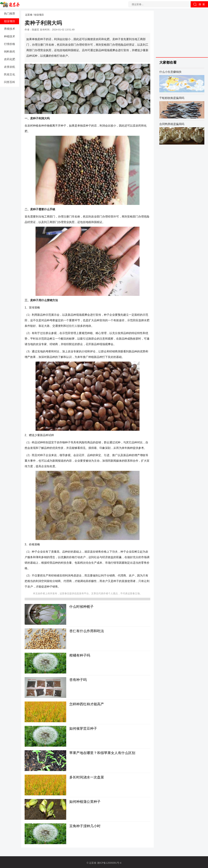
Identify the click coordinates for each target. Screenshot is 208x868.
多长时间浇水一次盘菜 (87, 777)
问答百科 (10, 82)
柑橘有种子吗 (80, 655)
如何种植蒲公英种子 (85, 802)
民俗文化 (10, 74)
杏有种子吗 (78, 680)
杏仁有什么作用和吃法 (87, 631)
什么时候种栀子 (81, 607)
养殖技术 (10, 29)
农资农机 (10, 67)
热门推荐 (10, 14)
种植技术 (10, 36)
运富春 (29, 15)
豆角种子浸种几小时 (85, 826)
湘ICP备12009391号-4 (109, 863)
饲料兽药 (10, 52)
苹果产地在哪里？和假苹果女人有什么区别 (102, 753)
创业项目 (10, 21)
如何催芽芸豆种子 (83, 728)
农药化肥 (10, 59)
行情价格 (10, 44)
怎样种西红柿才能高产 (87, 704)
